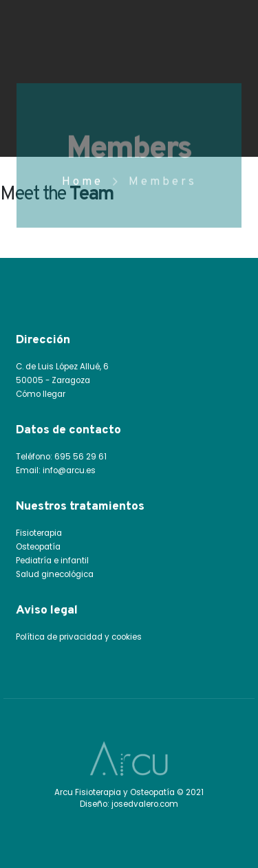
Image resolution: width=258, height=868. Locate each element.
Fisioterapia (39, 533)
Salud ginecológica (55, 574)
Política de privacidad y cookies (79, 637)
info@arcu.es (69, 470)
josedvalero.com (145, 804)
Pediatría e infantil (52, 561)
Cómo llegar (41, 394)
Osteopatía (38, 547)
